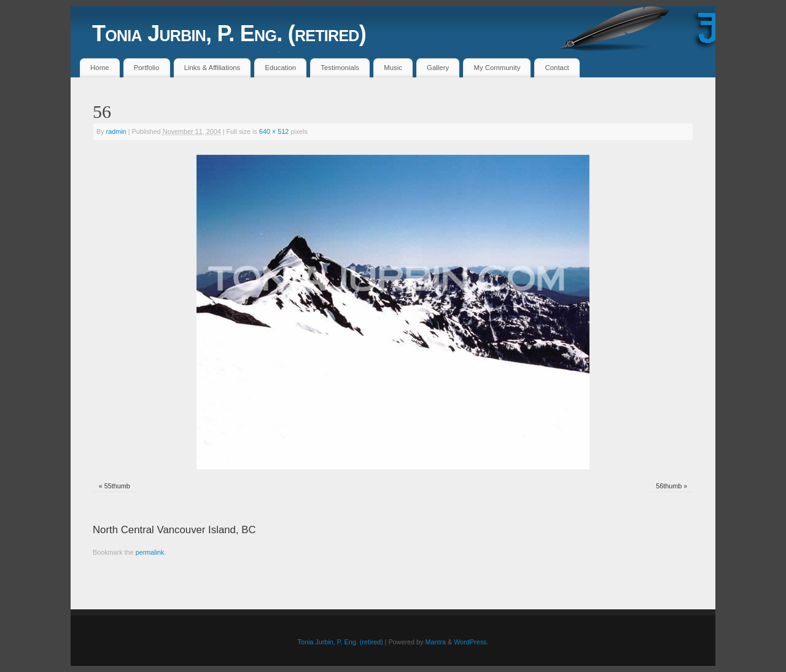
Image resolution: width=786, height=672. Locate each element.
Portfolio (147, 68)
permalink (150, 552)
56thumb (669, 486)
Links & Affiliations (212, 68)
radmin (116, 131)
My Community (497, 68)
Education (280, 68)
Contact (557, 68)
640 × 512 (274, 131)
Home (99, 68)
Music (393, 68)
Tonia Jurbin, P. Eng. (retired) (229, 33)
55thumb (117, 486)
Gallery (438, 68)
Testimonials (340, 68)
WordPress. (471, 642)
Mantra (435, 642)
